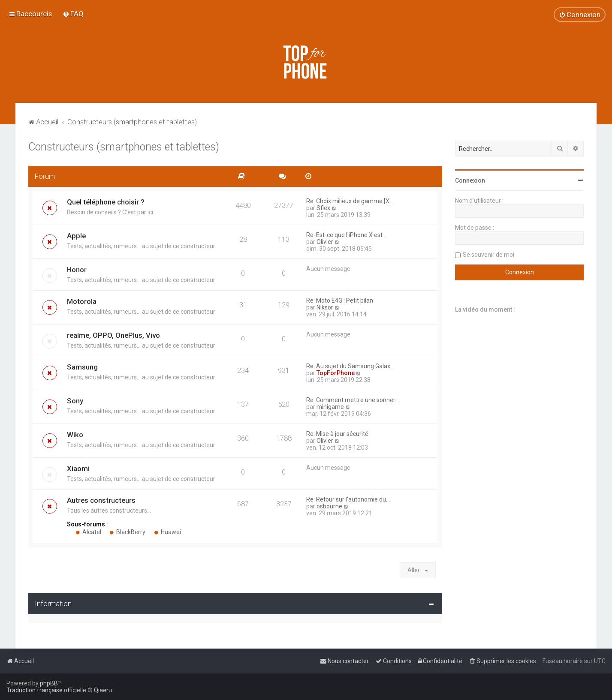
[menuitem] (73, 14)
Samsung (82, 367)
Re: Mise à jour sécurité (337, 434)
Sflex (323, 208)
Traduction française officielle (46, 690)
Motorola (82, 301)
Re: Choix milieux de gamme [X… (350, 201)
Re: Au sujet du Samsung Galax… (350, 366)
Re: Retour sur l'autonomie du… (348, 499)
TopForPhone (336, 373)
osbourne (329, 506)
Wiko (75, 435)
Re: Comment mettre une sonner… (353, 400)
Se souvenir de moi (488, 255)
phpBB (49, 683)
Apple (76, 236)
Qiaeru (103, 690)
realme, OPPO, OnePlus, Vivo (113, 335)
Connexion (470, 180)
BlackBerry (128, 532)
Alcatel (88, 532)
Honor (77, 270)
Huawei (167, 532)
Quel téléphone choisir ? (106, 202)
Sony (75, 401)
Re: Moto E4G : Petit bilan (340, 300)
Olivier (325, 242)
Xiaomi (78, 469)
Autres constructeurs (101, 500)
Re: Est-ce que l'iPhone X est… (346, 235)
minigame (330, 407)
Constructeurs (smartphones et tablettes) (124, 147)
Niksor (325, 307)
